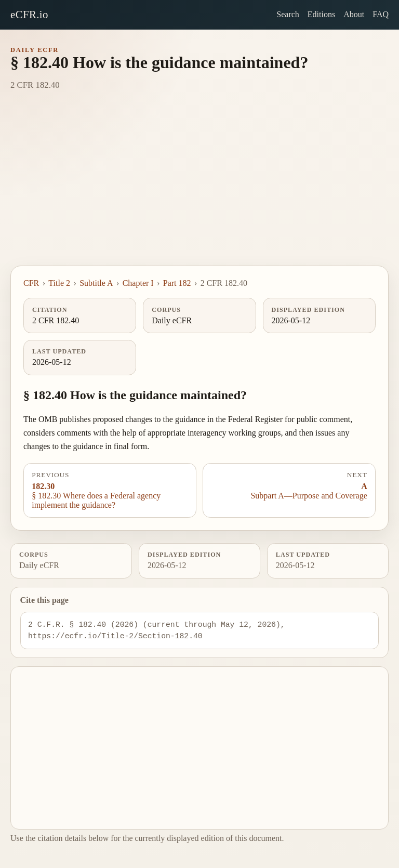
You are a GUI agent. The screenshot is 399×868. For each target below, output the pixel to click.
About (354, 14)
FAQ (381, 14)
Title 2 (59, 283)
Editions (321, 14)
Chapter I (138, 283)
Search (288, 14)
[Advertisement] (199, 188)
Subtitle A (96, 283)
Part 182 (177, 283)
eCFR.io (29, 14)
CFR (31, 283)
